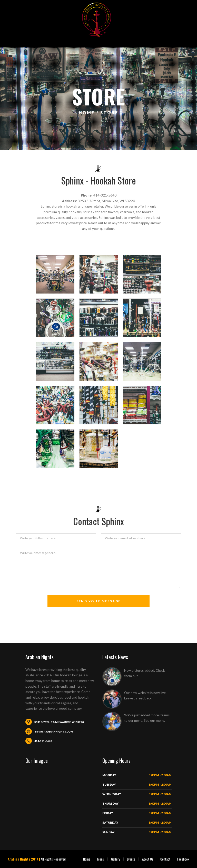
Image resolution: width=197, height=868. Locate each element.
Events (131, 859)
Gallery (116, 859)
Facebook (183, 859)
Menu (101, 859)
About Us (148, 859)
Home (87, 859)
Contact (165, 859)
